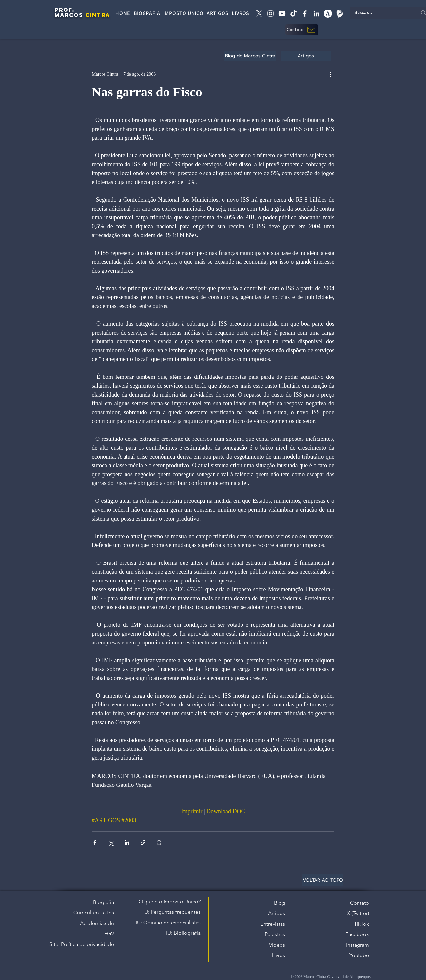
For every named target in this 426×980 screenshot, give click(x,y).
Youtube (359, 955)
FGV (109, 934)
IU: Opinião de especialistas (168, 922)
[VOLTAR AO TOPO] (323, 880)
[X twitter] (259, 14)
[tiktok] (293, 14)
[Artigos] (306, 56)
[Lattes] (339, 14)
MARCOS (69, 15)
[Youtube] (282, 14)
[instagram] (271, 14)
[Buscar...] (381, 13)
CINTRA (98, 15)
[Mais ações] (330, 74)
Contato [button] (359, 903)
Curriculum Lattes (94, 913)
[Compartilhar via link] (143, 842)
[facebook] (305, 14)
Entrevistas (273, 924)
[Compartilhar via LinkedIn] (127, 842)
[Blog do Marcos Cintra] (250, 56)
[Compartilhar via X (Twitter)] (111, 842)
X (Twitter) (358, 913)
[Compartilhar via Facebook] (95, 842)
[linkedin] (316, 14)
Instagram (358, 945)
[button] (302, 30)
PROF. (65, 10)
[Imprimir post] (159, 842)
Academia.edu (97, 923)
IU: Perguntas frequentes (172, 912)
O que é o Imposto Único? (170, 901)
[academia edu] (328, 14)
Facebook (357, 934)
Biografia (104, 902)
